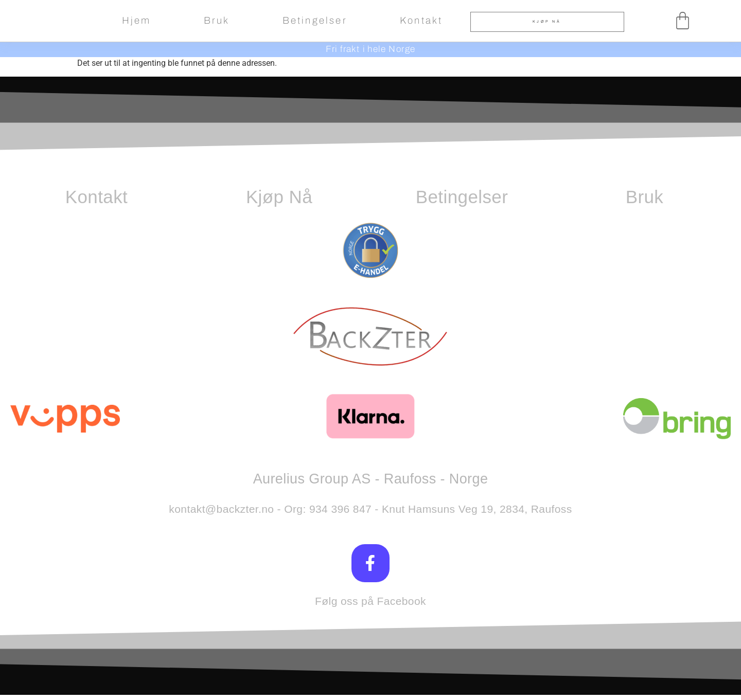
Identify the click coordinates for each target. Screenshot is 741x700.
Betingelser (315, 21)
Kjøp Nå (279, 197)
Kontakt (421, 21)
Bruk (217, 21)
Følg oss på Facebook (370, 606)
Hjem (137, 21)
